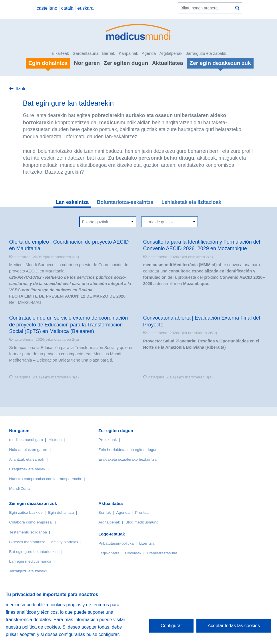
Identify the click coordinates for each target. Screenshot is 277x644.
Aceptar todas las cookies (234, 626)
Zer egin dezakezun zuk (33, 503)
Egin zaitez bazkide (26, 512)
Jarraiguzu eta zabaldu (207, 53)
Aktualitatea (168, 63)
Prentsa (142, 512)
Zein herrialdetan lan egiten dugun (128, 450)
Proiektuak (107, 440)
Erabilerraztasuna (162, 553)
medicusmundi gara (26, 440)
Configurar (171, 626)
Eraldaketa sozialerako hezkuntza (127, 459)
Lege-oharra (109, 553)
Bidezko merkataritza (27, 542)
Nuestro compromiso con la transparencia (45, 479)
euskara (86, 8)
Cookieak (133, 553)
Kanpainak (128, 53)
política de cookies (41, 627)
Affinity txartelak (65, 542)
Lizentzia (147, 543)
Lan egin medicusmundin (31, 561)
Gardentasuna (86, 53)
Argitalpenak (171, 53)
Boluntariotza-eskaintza (125, 202)
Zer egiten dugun (126, 63)
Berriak (109, 53)
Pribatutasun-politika (116, 543)
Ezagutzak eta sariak (27, 469)
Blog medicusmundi (143, 522)
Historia (55, 440)
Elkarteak (60, 53)
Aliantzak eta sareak (27, 459)
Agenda (149, 53)
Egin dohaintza (61, 512)
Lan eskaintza (72, 202)
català (67, 8)
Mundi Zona (19, 488)
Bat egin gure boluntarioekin (33, 552)
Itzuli (20, 89)
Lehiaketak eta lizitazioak (191, 202)
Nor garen (87, 63)
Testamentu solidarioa (28, 532)
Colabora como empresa (30, 522)
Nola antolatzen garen (28, 450)
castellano (47, 8)
